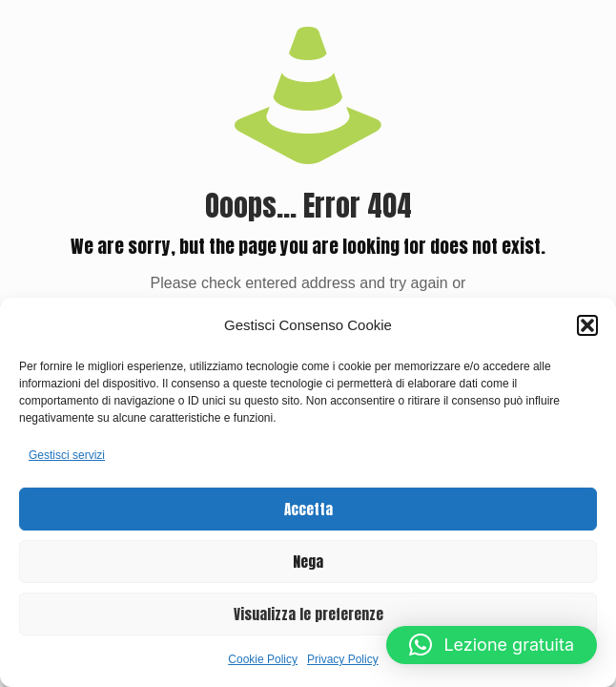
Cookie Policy (263, 659)
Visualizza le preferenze (308, 614)
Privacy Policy (343, 659)
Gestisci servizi (67, 455)
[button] (587, 325)
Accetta (308, 509)
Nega (308, 562)
